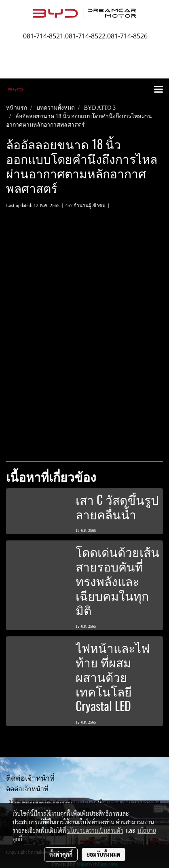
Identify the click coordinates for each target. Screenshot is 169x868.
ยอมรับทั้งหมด (104, 854)
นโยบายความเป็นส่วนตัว (95, 830)
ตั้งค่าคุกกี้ (61, 854)
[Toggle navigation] (158, 90)
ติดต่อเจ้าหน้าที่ (27, 789)
